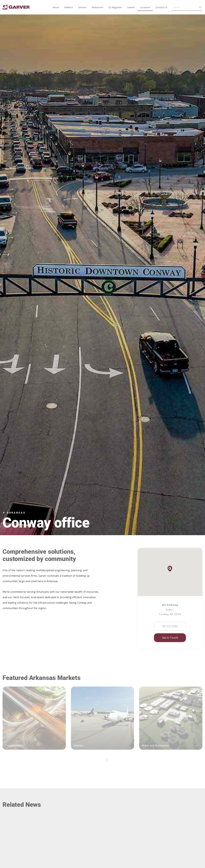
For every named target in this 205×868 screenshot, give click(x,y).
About (56, 7)
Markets (69, 7)
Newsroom (97, 7)
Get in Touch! (170, 638)
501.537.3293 (170, 626)
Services (82, 7)
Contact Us (161, 7)
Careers (131, 7)
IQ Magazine (115, 7)
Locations (145, 7)
